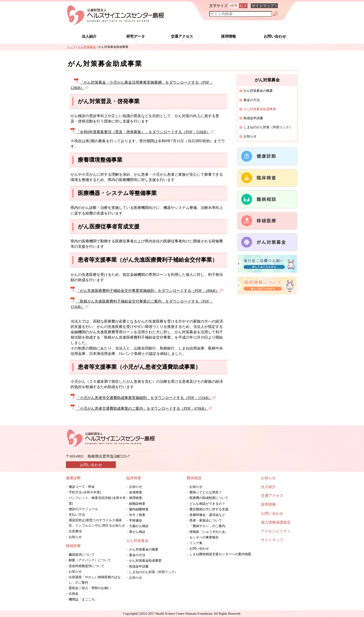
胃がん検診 (137, 532)
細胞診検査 (137, 504)
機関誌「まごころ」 (83, 599)
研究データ (136, 36)
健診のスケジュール (83, 509)
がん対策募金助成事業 (145, 561)
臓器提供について (82, 555)
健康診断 (73, 478)
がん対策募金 (137, 541)
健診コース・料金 (82, 487)
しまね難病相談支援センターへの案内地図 (220, 554)
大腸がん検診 (139, 526)
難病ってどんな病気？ (206, 492)
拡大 (243, 6)
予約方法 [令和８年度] (85, 492)
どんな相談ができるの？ (207, 504)
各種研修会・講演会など (207, 515)
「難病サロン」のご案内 (209, 526)
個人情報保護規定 (276, 522)
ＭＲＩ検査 (137, 515)
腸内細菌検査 (139, 509)
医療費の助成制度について (209, 498)
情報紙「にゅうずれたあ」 (212, 532)
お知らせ (250, 136)
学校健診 (136, 520)
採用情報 (228, 36)
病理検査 (136, 498)
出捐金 (74, 594)
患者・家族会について (206, 520)
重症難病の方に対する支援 (209, 509)
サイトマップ (272, 540)
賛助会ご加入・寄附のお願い (90, 588)
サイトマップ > (264, 6)
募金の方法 (252, 100)
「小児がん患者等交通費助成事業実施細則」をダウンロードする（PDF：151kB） (143, 398)
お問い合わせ (275, 36)
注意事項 (75, 531)
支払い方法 (77, 515)
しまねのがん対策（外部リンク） (268, 127)
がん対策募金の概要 (258, 91)
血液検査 (136, 492)
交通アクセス (182, 36)
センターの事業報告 (204, 537)
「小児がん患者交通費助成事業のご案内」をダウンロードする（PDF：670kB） (141, 408)
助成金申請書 (253, 118)
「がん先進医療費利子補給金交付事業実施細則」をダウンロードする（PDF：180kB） (147, 291)
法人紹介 (89, 36)
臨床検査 (134, 478)
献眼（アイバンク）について (90, 560)
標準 (234, 6)
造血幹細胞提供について (87, 566)
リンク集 (196, 543)
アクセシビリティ (276, 531)
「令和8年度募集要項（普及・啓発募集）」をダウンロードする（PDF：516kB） (142, 132)
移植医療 (73, 546)
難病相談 (194, 478)
